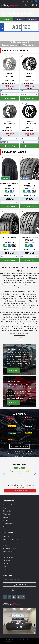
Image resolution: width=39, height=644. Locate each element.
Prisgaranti (6, 561)
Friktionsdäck (7, 514)
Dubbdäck (6, 517)
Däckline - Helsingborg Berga (12, 580)
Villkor (5, 545)
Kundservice (7, 536)
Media (5, 567)
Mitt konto (6, 555)
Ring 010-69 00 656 (20, 491)
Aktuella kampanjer (9, 523)
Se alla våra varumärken (20, 446)
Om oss (5, 564)
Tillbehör (6, 526)
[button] (35, 473)
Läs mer (19, 338)
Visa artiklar (13, 370)
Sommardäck (7, 511)
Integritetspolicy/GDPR (10, 548)
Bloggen (6, 542)
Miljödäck (6, 520)
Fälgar (5, 508)
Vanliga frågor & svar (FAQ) (11, 539)
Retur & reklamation (9, 552)
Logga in (22, 1)
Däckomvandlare (8, 570)
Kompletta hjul (7, 505)
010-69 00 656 (31, 1)
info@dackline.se (19, 590)
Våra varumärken (8, 558)
